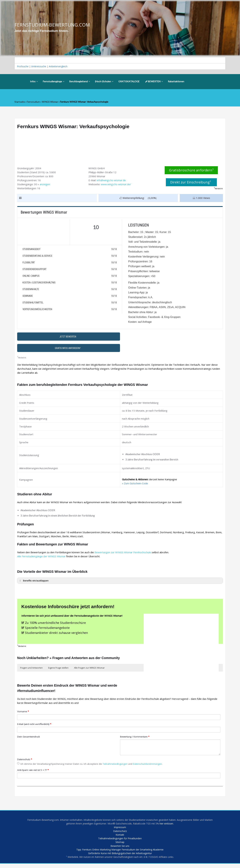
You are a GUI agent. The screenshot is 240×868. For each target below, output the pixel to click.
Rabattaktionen (176, 83)
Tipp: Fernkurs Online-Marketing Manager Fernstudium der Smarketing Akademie (120, 853)
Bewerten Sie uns (120, 849)
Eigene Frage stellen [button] (58, 669)
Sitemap (120, 845)
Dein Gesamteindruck (28, 738)
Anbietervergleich (61, 67)
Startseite (20, 103)
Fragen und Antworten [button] (31, 669)
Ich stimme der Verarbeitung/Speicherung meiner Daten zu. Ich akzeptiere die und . (90, 765)
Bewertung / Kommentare (135, 738)
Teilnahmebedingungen (115, 765)
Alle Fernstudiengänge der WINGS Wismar (41, 557)
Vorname (23, 713)
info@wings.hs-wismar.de (111, 181)
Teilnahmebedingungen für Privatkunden (120, 841)
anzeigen (45, 185)
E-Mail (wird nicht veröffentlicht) (34, 725)
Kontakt (120, 837)
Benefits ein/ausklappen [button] (33, 582)
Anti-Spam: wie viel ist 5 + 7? (33, 771)
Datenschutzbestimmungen (147, 765)
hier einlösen (174, 825)
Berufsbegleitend (80, 83)
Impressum (120, 829)
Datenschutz (25, 761)
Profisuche (23, 67)
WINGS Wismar (52, 103)
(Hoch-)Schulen (104, 83)
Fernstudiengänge (54, 83)
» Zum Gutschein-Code (135, 484)
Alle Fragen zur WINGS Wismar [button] (89, 669)
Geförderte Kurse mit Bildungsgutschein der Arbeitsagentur (120, 857)
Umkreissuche (40, 67)
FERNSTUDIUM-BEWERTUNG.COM (54, 25)
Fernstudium (35, 103)
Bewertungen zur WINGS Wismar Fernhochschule (123, 553)
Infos (34, 83)
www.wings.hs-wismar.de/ (116, 185)
